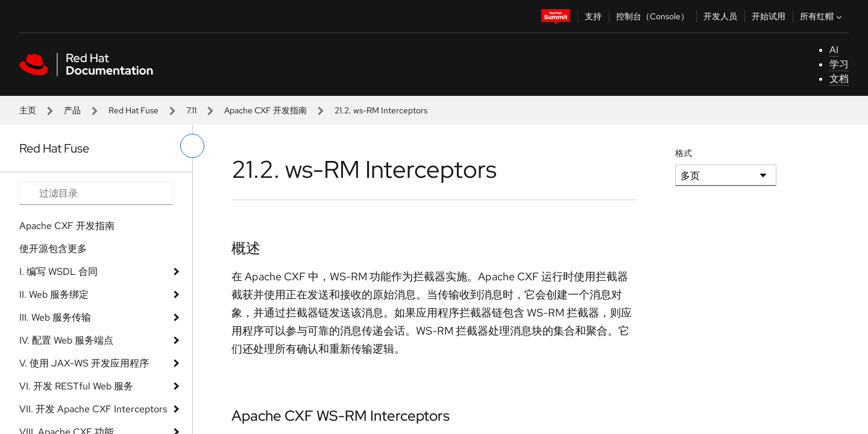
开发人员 (720, 16)
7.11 (191, 110)
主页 (28, 110)
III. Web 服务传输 (55, 317)
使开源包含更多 (53, 249)
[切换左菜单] (192, 146)
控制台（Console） (653, 16)
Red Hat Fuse (134, 110)
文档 (839, 79)
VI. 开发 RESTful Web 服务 (76, 386)
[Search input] (96, 193)
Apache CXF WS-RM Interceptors (341, 416)
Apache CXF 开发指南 (266, 110)
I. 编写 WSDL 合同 (58, 272)
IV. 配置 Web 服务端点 (66, 340)
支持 (593, 16)
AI (834, 50)
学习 (839, 64)
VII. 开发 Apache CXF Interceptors (93, 409)
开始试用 (769, 16)
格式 (684, 153)
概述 (246, 248)
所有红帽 (822, 16)
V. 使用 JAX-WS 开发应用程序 (84, 363)
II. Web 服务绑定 (54, 294)
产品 (72, 110)
